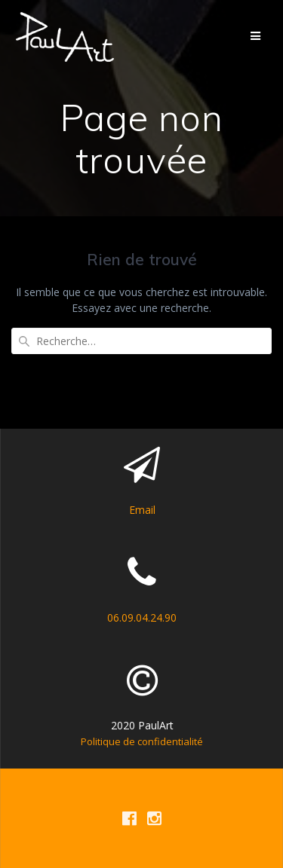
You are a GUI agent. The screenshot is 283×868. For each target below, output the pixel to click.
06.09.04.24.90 (142, 617)
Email (142, 510)
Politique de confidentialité (142, 741)
